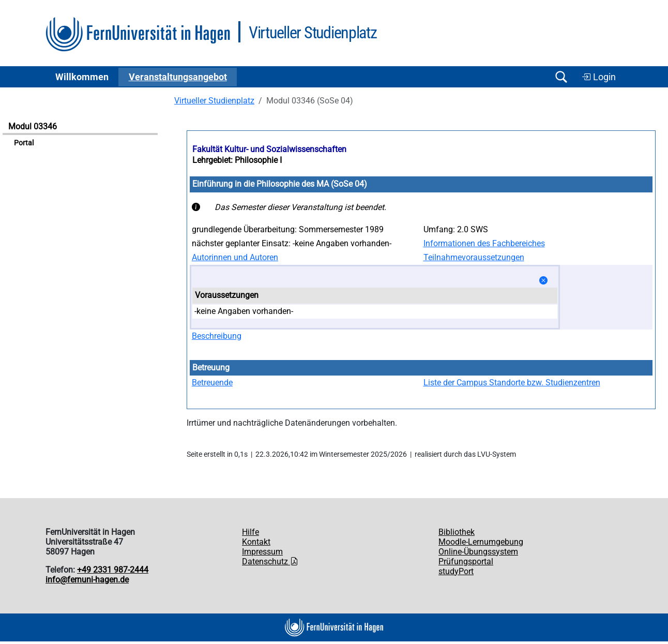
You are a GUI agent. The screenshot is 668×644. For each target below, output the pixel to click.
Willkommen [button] (82, 77)
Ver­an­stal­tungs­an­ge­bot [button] (178, 77)
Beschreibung (217, 336)
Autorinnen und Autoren (235, 257)
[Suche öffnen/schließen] (561, 77)
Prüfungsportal (466, 561)
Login (599, 77)
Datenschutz (270, 561)
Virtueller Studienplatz (214, 101)
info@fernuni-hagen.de (87, 580)
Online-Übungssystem (478, 552)
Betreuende (212, 383)
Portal (24, 143)
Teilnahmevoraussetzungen (474, 257)
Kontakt (256, 542)
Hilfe (250, 532)
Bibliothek (457, 532)
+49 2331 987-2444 (113, 570)
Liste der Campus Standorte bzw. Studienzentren (512, 383)
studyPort (456, 571)
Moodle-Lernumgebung (481, 542)
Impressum (262, 552)
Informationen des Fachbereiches (484, 243)
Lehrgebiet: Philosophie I (237, 160)
